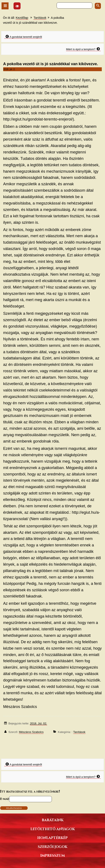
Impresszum (52, 855)
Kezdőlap (22, 18)
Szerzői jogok (52, 847)
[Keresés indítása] (98, 6)
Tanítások (40, 18)
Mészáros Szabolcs (31, 732)
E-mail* (6, 799)
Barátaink (53, 820)
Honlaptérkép (52, 838)
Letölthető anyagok (53, 829)
